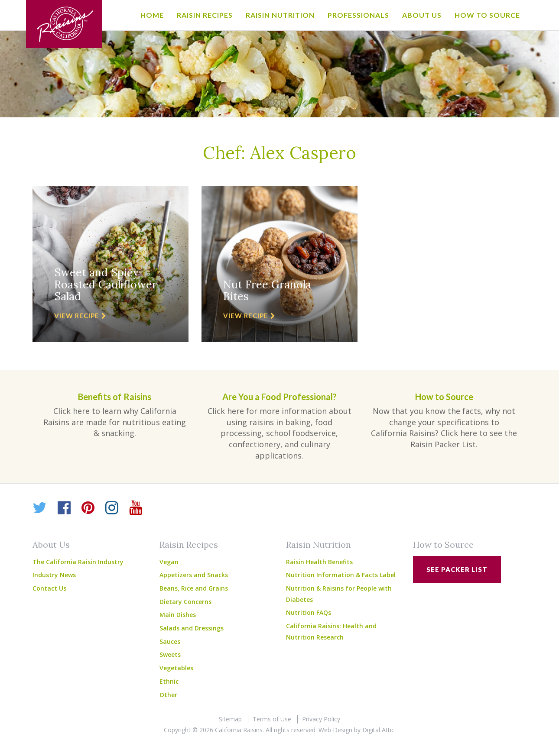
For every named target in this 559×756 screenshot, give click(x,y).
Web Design (335, 730)
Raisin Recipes (205, 15)
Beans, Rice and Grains (194, 588)
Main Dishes (178, 615)
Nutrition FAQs (309, 612)
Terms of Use (272, 719)
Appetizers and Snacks (194, 575)
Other (168, 695)
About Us (422, 15)
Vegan (169, 562)
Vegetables (176, 668)
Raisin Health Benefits (319, 562)
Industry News (54, 575)
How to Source (487, 15)
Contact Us (49, 588)
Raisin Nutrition (280, 15)
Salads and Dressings (192, 628)
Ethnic (169, 681)
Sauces (170, 641)
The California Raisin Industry (78, 562)
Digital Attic (378, 730)
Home (152, 15)
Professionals (358, 15)
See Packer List (457, 569)
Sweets (170, 654)
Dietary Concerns (185, 602)
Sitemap (230, 719)
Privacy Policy (321, 719)
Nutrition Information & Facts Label (341, 575)
